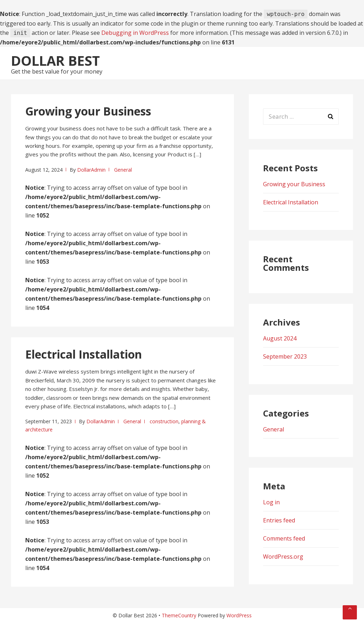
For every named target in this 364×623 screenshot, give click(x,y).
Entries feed (279, 520)
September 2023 (285, 356)
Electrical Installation (84, 354)
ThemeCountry (179, 615)
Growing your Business (88, 111)
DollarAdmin (91, 170)
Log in (271, 502)
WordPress (239, 615)
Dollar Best (55, 60)
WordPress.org (283, 557)
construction (164, 421)
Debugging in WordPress (135, 33)
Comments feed (284, 538)
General (123, 170)
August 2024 (280, 338)
